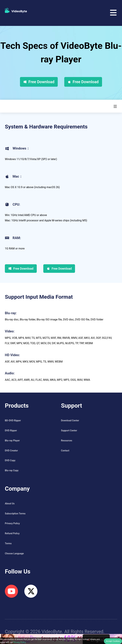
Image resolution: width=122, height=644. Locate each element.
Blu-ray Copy (12, 470)
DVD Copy (10, 460)
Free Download (39, 82)
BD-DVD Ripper (13, 420)
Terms (8, 543)
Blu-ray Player (12, 441)
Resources (67, 441)
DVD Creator (11, 451)
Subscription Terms (15, 514)
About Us (10, 504)
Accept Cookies (113, 641)
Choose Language (14, 553)
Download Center (70, 420)
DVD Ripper (11, 431)
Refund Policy (12, 533)
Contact (65, 451)
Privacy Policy (12, 523)
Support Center (69, 431)
